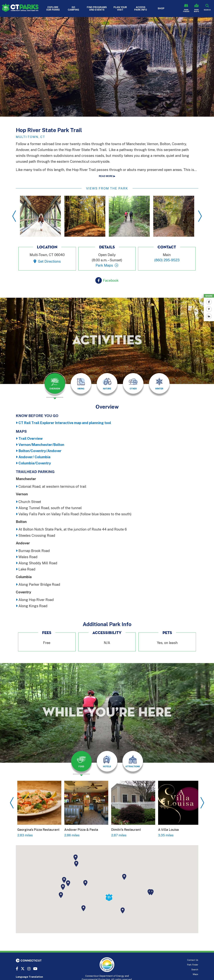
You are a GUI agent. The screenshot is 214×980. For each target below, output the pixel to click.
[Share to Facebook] (209, 302)
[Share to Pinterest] (209, 309)
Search (195, 970)
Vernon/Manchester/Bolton (41, 445)
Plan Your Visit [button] (120, 9)
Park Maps (196, 11)
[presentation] (55, 386)
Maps (195, 974)
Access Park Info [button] (141, 9)
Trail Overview (31, 438)
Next (200, 216)
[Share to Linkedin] (209, 316)
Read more (106, 176)
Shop (161, 8)
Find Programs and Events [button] (97, 9)
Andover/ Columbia (34, 457)
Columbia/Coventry (35, 463)
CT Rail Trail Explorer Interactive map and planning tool (65, 423)
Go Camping (73, 9)
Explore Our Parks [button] (53, 9)
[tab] (55, 383)
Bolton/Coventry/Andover (40, 451)
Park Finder (186, 11)
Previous (14, 216)
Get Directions (49, 261)
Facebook (111, 280)
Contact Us (193, 960)
